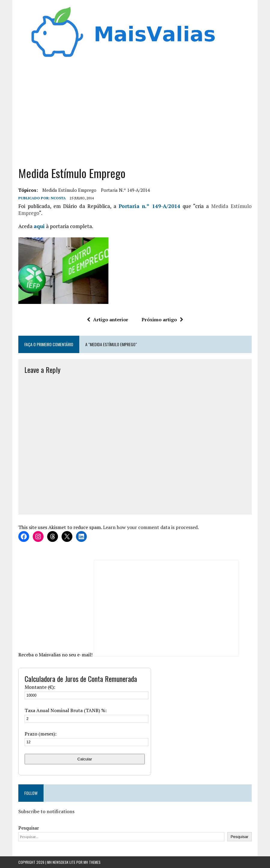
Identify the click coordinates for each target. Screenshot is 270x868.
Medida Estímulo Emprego (69, 190)
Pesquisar (29, 828)
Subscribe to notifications (46, 811)
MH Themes (92, 862)
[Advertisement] (135, 115)
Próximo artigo (162, 320)
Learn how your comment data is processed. (151, 527)
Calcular (85, 759)
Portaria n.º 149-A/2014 (125, 190)
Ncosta (58, 198)
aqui (39, 226)
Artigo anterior (108, 320)
